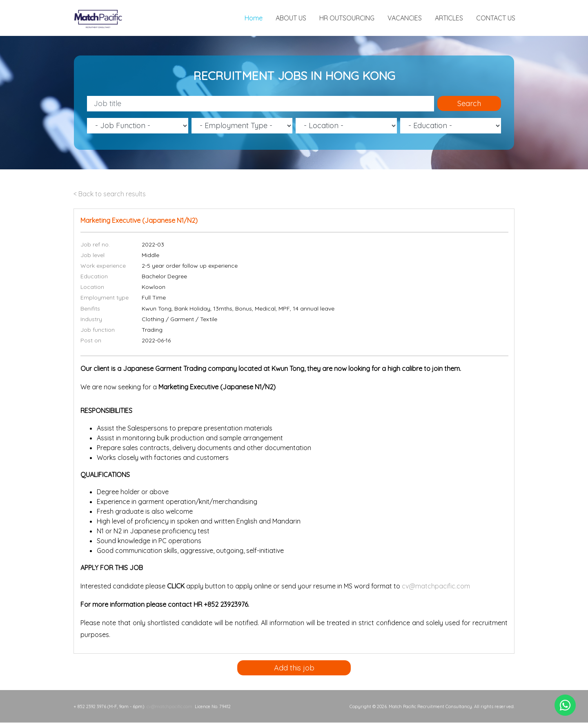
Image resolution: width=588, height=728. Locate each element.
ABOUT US (291, 18)
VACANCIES (405, 18)
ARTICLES (449, 18)
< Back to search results (110, 194)
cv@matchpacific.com (436, 586)
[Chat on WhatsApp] (565, 705)
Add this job (294, 668)
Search (469, 103)
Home (254, 18)
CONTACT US (496, 18)
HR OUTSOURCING (347, 18)
